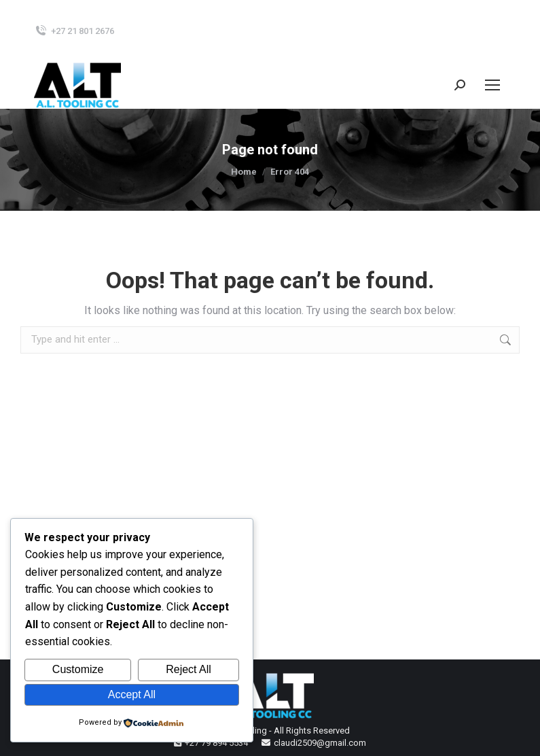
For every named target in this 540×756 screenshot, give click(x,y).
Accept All (132, 694)
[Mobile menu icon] (492, 85)
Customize (78, 669)
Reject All (188, 669)
